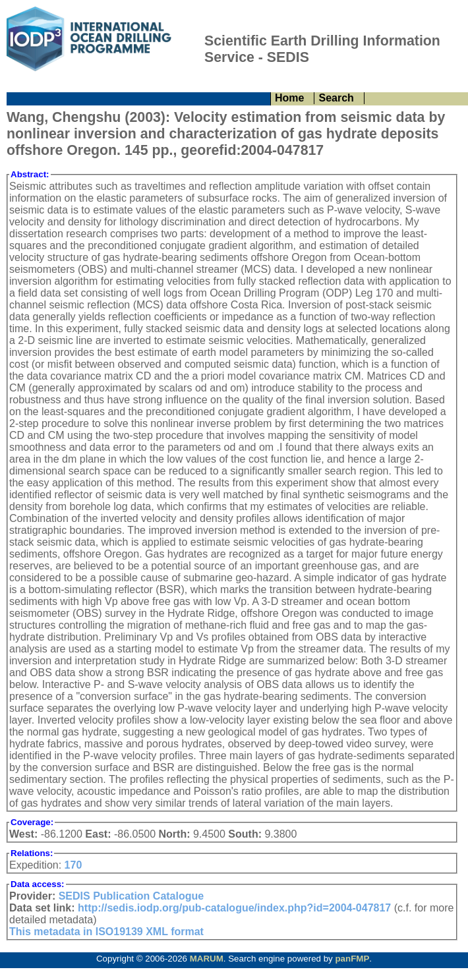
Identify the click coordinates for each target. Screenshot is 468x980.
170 (73, 865)
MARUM (207, 959)
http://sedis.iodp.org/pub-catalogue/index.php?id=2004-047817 (234, 908)
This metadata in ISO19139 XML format (106, 932)
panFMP (352, 959)
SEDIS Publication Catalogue (131, 896)
